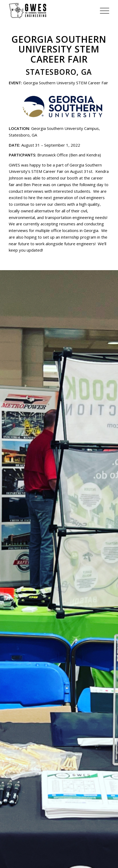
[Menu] (102, 11)
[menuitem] (102, 11)
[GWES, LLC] (49, 11)
